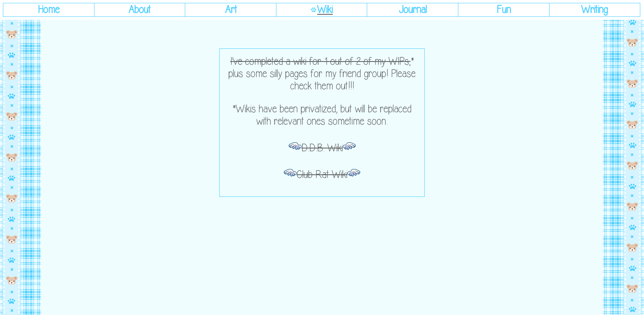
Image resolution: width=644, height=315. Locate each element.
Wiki (325, 10)
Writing (595, 10)
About (139, 10)
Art (231, 10)
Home (49, 10)
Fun (504, 10)
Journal (413, 10)
